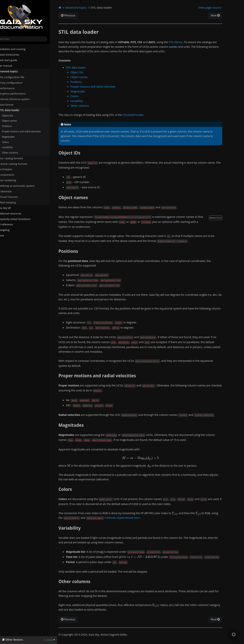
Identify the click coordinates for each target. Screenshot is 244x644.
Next (222, 16)
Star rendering (13, 180)
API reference (12, 224)
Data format (12, 105)
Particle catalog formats (20, 164)
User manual (10, 66)
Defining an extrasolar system (23, 186)
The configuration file (18, 77)
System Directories (14, 55)
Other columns (17, 153)
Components (12, 175)
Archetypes (13, 169)
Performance (13, 88)
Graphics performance (18, 94)
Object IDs (15, 115)
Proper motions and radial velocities (29, 131)
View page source (217, 7)
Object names (17, 121)
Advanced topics (13, 71)
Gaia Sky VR (10, 208)
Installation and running (17, 49)
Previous (76, 16)
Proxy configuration (16, 82)
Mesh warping (15, 202)
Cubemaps (13, 191)
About (6, 235)
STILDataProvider (141, 115)
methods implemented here (130, 518)
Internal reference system (20, 99)
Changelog (10, 230)
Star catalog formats (17, 158)
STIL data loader (15, 110)
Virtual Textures (14, 197)
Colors (13, 142)
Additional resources (15, 213)
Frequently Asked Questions (19, 219)
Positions (14, 126)
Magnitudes (16, 137)
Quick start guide (13, 60)
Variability (15, 147)
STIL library (184, 42)
